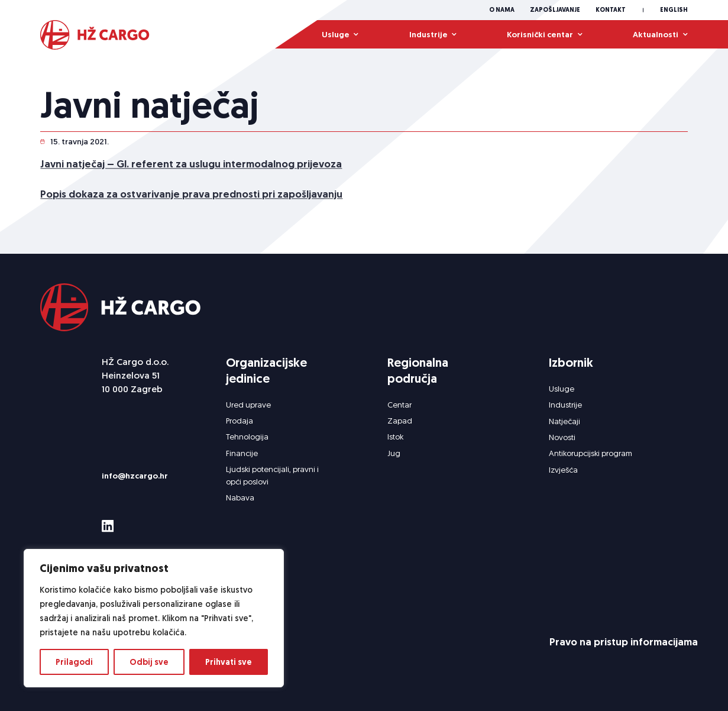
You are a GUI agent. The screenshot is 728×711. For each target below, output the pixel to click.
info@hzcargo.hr (135, 476)
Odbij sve (149, 662)
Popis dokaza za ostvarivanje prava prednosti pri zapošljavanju (191, 196)
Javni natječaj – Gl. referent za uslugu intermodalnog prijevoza (191, 166)
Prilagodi (74, 662)
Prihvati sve (229, 662)
